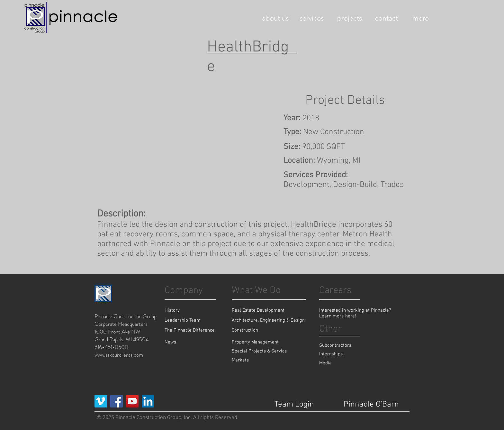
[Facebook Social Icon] (117, 401)
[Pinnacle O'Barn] (371, 405)
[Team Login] (294, 405)
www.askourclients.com (119, 355)
